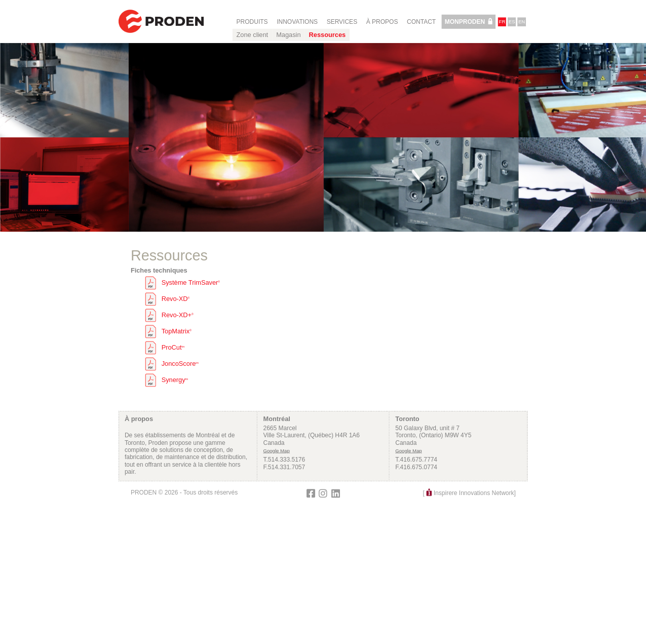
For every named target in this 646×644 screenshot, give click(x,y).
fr (502, 22)
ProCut (173, 348)
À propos (382, 22)
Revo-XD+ (177, 315)
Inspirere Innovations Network (473, 493)
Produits (252, 22)
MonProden (464, 22)
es (511, 22)
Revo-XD (175, 299)
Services (341, 22)
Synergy (175, 380)
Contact (421, 22)
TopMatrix (176, 331)
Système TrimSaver (190, 283)
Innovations (297, 22)
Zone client (252, 35)
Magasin (288, 35)
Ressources (327, 35)
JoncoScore (180, 364)
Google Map (276, 451)
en (522, 22)
